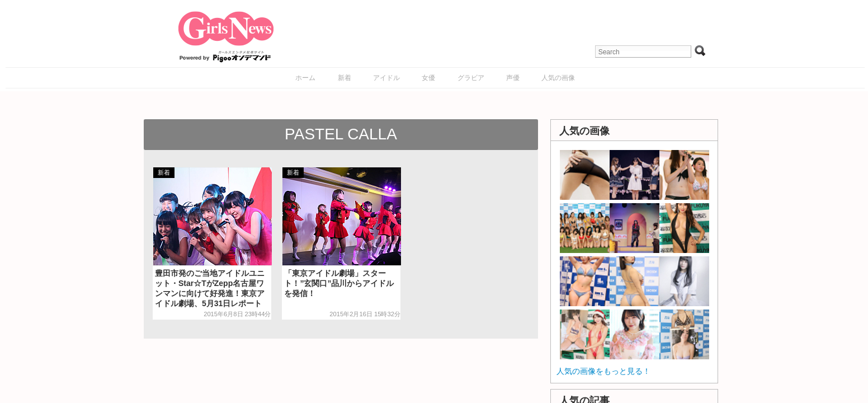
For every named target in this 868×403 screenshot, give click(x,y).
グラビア (471, 78)
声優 (513, 78)
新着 (345, 78)
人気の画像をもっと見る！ (603, 371)
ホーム (305, 78)
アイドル (386, 78)
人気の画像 (558, 78)
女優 (428, 78)
